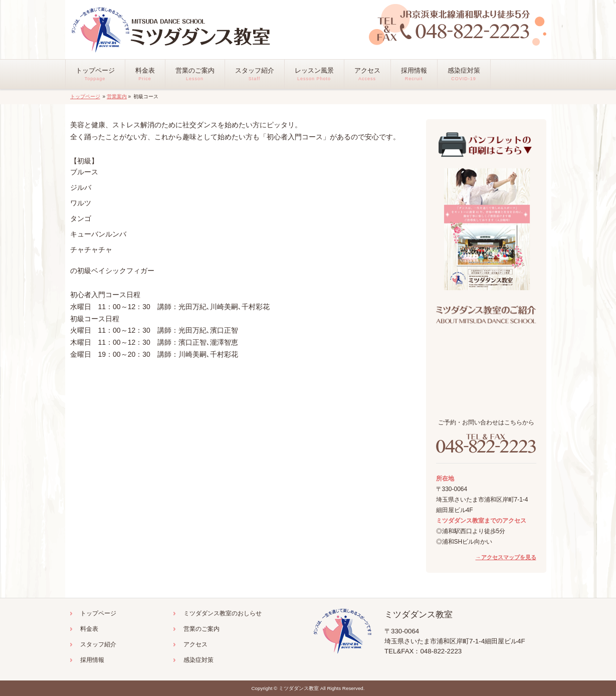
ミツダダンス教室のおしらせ (223, 613)
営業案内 (117, 96)
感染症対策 (198, 660)
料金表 (89, 629)
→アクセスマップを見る (506, 557)
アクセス (195, 644)
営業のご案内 (201, 629)
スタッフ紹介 (98, 644)
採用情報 (92, 660)
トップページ (85, 96)
